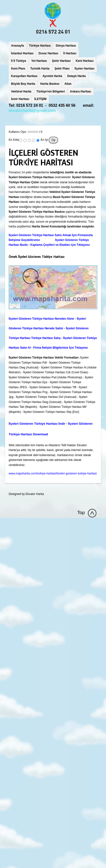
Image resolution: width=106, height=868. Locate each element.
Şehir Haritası (61, 61)
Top (81, 512)
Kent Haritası (85, 61)
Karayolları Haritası (24, 76)
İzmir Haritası (20, 99)
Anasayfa (17, 46)
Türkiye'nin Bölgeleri (51, 92)
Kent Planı (18, 69)
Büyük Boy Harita (23, 84)
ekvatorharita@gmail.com (32, 110)
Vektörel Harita (21, 92)
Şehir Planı (62, 69)
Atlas (68, 84)
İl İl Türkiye (19, 61)
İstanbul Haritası (22, 53)
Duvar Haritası (48, 53)
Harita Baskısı (50, 84)
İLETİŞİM (40, 99)
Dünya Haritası (66, 46)
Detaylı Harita (76, 76)
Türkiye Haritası (40, 46)
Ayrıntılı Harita (52, 76)
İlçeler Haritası (85, 69)
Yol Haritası (39, 61)
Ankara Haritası (80, 92)
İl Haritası (70, 53)
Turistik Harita (40, 69)
